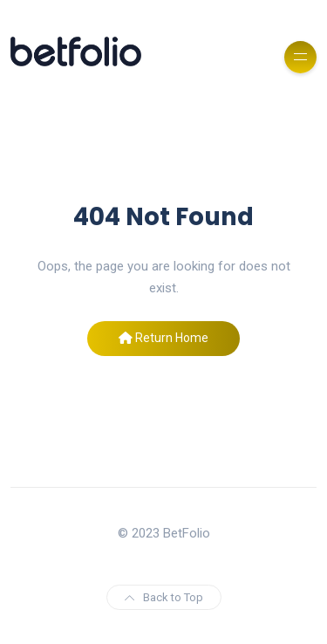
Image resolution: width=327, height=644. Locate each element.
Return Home (163, 338)
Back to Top (164, 597)
